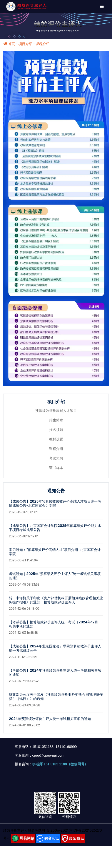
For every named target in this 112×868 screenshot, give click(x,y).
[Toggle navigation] (102, 7)
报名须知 (56, 432)
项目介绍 (25, 44)
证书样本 (56, 470)
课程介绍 (43, 44)
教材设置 (56, 441)
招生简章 (56, 422)
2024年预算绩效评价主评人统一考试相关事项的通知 (50, 721)
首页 (9, 44)
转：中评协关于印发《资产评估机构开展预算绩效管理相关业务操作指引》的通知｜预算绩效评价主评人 (56, 602)
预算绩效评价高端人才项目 (56, 413)
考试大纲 (56, 460)
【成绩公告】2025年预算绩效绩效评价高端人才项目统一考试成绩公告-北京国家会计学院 (55, 506)
